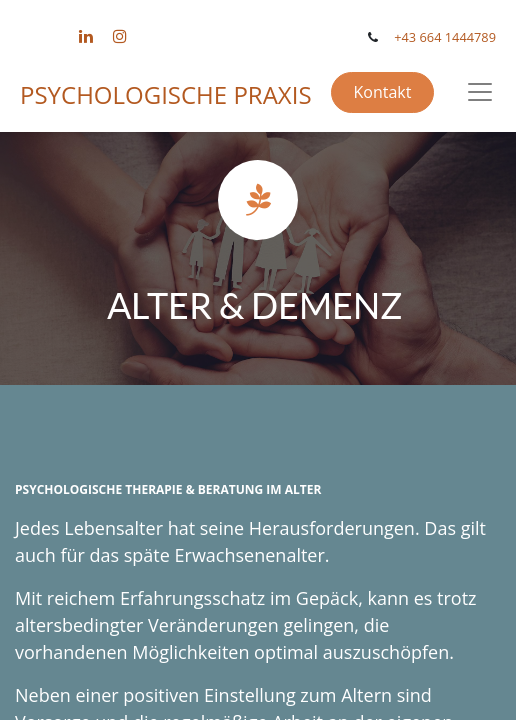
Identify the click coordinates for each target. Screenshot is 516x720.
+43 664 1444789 (445, 37)
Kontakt (382, 92)
